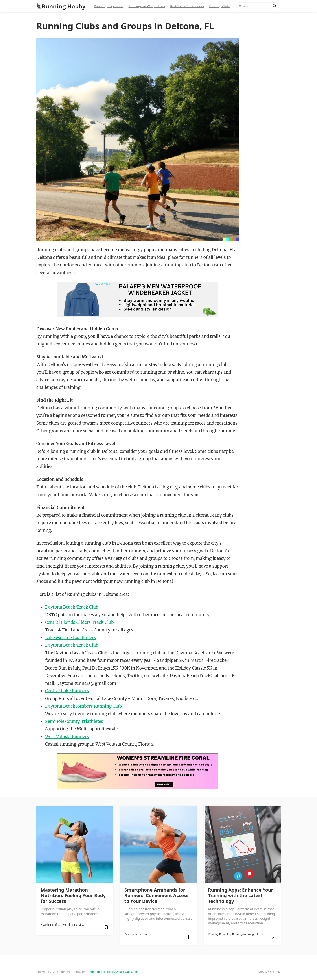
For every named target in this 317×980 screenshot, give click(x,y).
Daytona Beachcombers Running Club (83, 706)
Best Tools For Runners (187, 6)
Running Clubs (220, 6)
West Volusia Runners (67, 737)
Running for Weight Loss (147, 6)
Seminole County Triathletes (74, 721)
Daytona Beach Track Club (72, 607)
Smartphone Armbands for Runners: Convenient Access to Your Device (156, 896)
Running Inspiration (109, 6)
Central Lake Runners (67, 691)
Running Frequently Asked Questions (114, 972)
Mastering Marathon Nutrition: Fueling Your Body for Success (73, 896)
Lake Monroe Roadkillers (71, 638)
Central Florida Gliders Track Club (79, 622)
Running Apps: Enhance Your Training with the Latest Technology (241, 896)
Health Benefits (50, 925)
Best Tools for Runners (138, 934)
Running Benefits (73, 925)
